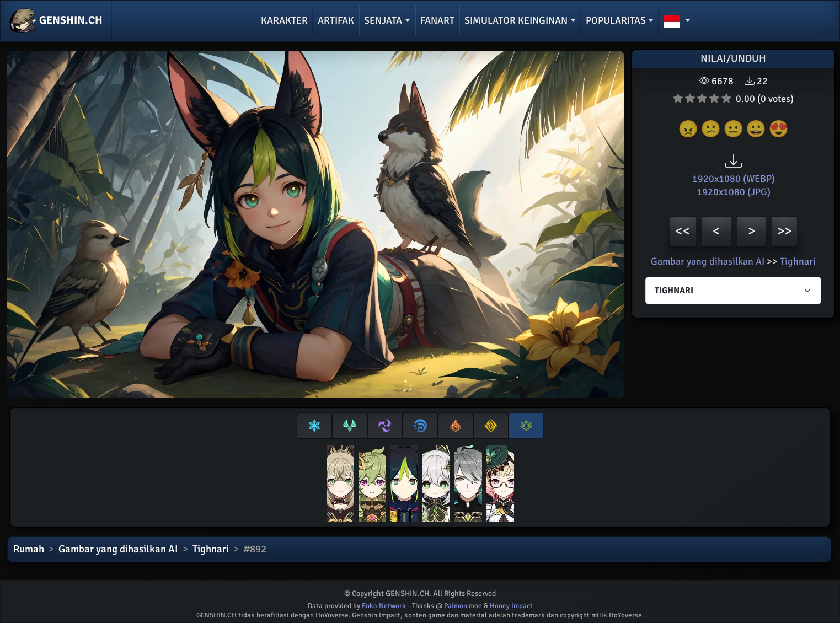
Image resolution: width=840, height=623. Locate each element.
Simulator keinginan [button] (516, 20)
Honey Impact (511, 606)
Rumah (29, 549)
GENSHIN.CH (56, 21)
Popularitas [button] (616, 20)
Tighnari (798, 261)
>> (784, 231)
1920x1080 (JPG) (734, 192)
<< (683, 231)
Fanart (437, 20)
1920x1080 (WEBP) (734, 179)
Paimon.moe (463, 606)
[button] (677, 21)
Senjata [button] (383, 20)
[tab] (314, 426)
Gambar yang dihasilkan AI (708, 261)
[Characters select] (733, 291)
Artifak (336, 20)
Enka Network (384, 606)
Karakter (284, 20)
